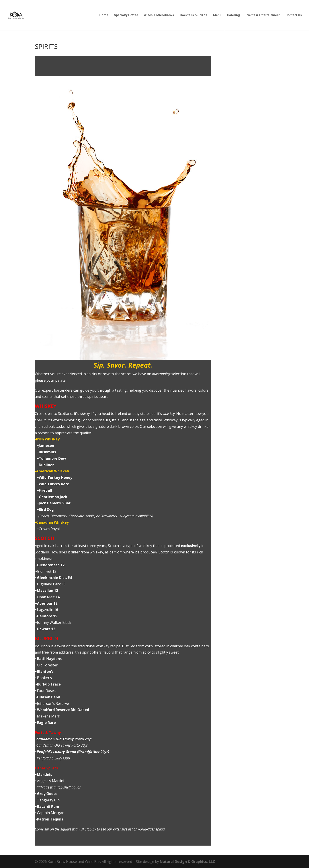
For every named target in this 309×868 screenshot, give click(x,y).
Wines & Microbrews (159, 15)
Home (104, 15)
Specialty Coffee (126, 15)
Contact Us (294, 15)
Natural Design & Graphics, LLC (188, 862)
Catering (233, 15)
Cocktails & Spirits (194, 15)
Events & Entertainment (263, 15)
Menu (217, 15)
